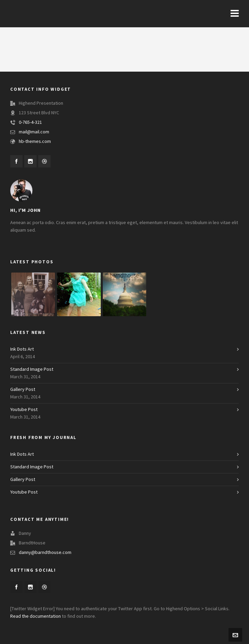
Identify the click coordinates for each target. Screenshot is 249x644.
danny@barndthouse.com (45, 553)
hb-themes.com (35, 142)
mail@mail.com (34, 132)
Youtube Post (24, 410)
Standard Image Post (32, 369)
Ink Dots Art (22, 349)
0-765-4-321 (30, 122)
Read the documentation (36, 616)
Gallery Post (23, 390)
